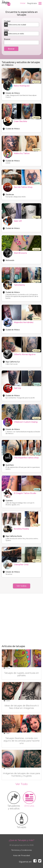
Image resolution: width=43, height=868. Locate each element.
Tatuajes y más (6, 3)
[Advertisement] (21, 619)
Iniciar (23, 3)
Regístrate (32, 3)
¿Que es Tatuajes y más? (21, 840)
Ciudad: (7, 21)
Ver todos (21, 586)
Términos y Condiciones (21, 850)
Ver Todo (22, 784)
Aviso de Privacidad (21, 855)
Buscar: (7, 39)
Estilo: (6, 30)
